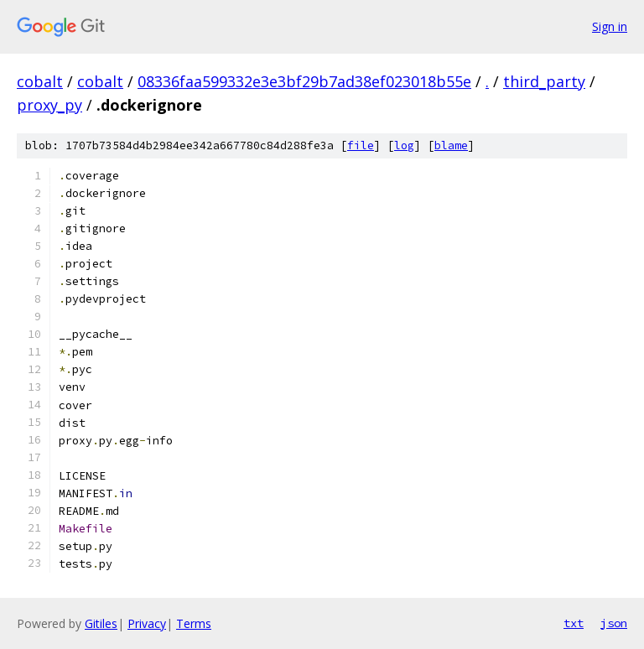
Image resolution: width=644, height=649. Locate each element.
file (361, 145)
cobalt (40, 81)
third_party (544, 81)
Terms (194, 623)
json (614, 623)
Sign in (610, 26)
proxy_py (49, 105)
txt (574, 623)
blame (451, 145)
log (404, 145)
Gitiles (101, 623)
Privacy (147, 623)
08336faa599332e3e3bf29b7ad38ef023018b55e (304, 81)
